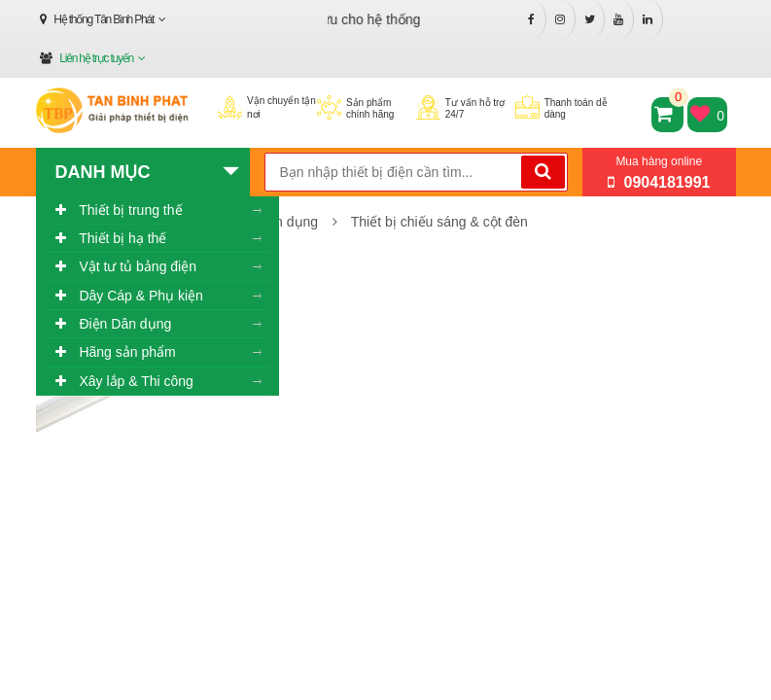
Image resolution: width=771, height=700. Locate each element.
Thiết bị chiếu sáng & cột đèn (439, 222)
